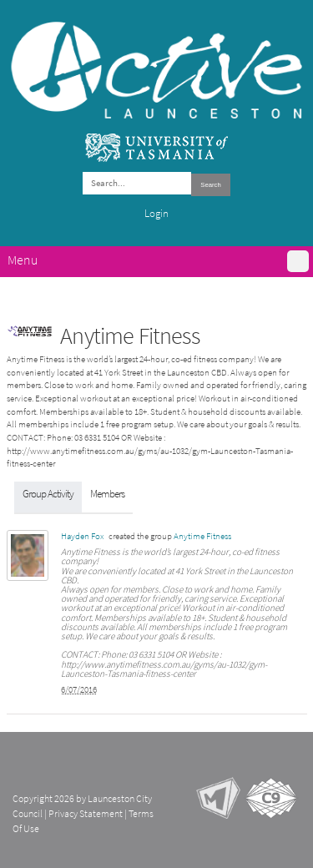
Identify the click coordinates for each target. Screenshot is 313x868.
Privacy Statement (86, 814)
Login (156, 213)
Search (210, 185)
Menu (23, 260)
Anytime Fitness (202, 536)
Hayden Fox (82, 536)
